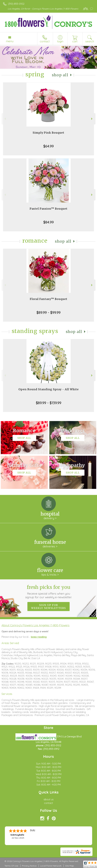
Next (92, 119)
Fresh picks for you (48, 592)
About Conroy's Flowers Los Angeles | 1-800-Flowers (35, 625)
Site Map (70, 866)
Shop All (60, 75)
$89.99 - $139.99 (49, 403)
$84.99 (48, 222)
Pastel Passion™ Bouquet (49, 209)
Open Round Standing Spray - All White (49, 389)
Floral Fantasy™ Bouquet (49, 299)
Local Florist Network (51, 866)
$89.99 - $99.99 (48, 312)
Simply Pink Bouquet (48, 133)
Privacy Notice (29, 866)
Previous (5, 119)
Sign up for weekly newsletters (48, 607)
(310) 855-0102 (16, 4)
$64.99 (48, 146)
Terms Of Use (11, 866)
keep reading (39, 637)
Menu (10, 41)
